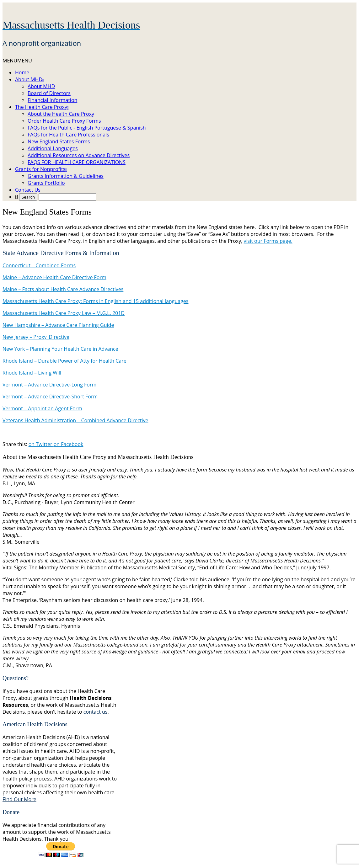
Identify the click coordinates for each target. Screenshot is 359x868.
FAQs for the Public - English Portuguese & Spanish (87, 128)
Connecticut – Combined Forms (39, 265)
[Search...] (67, 197)
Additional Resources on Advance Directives (79, 155)
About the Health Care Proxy (61, 114)
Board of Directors (49, 93)
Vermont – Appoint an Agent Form (42, 408)
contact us (96, 712)
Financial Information (52, 100)
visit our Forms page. (268, 241)
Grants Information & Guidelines (66, 176)
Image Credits (187, 862)
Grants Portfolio (46, 183)
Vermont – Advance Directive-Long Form (49, 385)
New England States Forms (59, 141)
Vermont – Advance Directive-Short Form (50, 397)
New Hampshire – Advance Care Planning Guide (58, 325)
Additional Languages (53, 148)
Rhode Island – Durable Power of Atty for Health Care (64, 361)
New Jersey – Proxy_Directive (36, 337)
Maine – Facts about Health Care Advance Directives (63, 289)
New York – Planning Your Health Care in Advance (60, 349)
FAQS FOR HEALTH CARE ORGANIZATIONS (77, 162)
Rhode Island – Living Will (32, 373)
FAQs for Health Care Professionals (68, 135)
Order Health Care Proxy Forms (64, 121)
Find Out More (19, 799)
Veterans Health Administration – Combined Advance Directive (75, 420)
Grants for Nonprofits (41, 169)
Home (22, 72)
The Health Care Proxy (42, 107)
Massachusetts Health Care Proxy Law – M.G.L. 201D (64, 313)
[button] (17, 61)
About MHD (29, 79)
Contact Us (28, 190)
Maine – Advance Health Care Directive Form (54, 277)
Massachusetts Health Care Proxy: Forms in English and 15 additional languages (95, 301)
